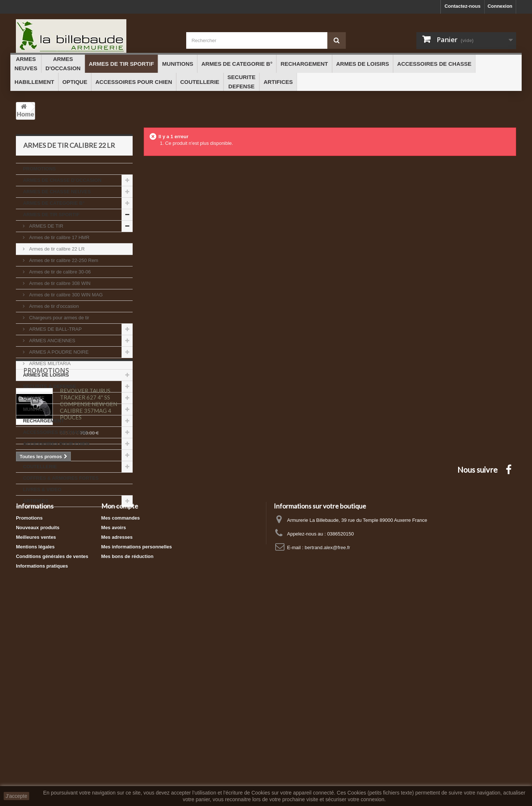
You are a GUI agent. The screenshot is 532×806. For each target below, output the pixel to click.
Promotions (46, 529)
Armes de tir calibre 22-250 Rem (63, 260)
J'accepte (16, 796)
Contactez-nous (463, 6)
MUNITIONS (36, 409)
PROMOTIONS (39, 169)
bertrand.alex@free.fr (328, 741)
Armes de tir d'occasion (53, 306)
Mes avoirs (114, 721)
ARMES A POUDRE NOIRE (58, 352)
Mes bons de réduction (127, 750)
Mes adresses (117, 730)
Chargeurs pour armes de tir (58, 318)
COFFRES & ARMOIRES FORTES (61, 478)
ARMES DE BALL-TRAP (55, 329)
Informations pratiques (42, 759)
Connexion (500, 6)
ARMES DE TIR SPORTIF (51, 215)
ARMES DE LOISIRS (46, 375)
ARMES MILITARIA (49, 363)
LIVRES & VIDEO (42, 489)
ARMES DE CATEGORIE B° (54, 203)
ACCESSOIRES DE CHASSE (55, 432)
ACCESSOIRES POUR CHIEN (56, 444)
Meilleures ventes (36, 730)
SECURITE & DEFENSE (50, 386)
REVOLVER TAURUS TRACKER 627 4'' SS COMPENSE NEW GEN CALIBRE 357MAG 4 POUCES (88, 563)
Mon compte (120, 699)
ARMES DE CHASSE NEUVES (57, 192)
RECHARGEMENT (43, 421)
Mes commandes (121, 711)
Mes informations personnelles (137, 740)
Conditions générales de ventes (52, 750)
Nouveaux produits (38, 721)
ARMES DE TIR (45, 226)
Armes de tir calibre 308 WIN (59, 283)
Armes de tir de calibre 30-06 (59, 272)
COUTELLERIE (40, 467)
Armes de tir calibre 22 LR (56, 249)
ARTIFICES (36, 501)
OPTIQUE (34, 398)
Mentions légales (35, 740)
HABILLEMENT (40, 455)
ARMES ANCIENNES (52, 341)
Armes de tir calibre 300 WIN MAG (65, 295)
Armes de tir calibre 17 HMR (59, 237)
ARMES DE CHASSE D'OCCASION (62, 180)
